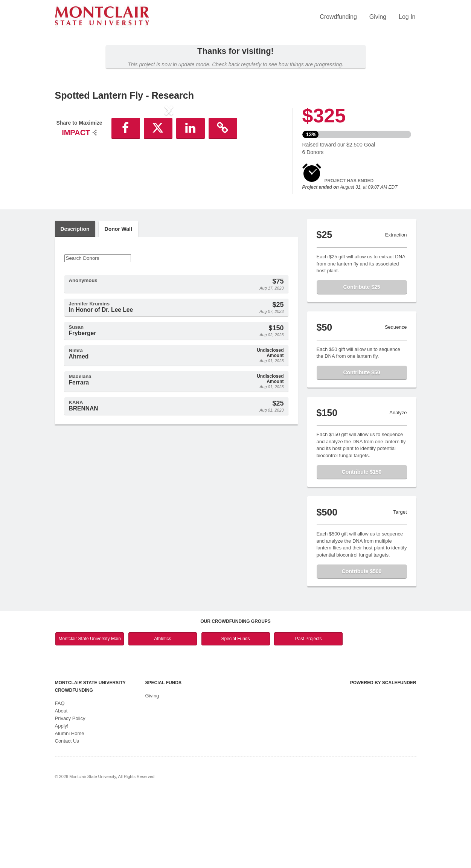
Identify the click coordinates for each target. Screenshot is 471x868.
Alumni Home (70, 807)
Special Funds (235, 712)
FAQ (60, 777)
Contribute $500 (362, 645)
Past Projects (309, 712)
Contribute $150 (362, 545)
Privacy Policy (70, 792)
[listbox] (169, 174)
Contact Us (67, 814)
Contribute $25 (361, 360)
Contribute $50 (361, 446)
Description (75, 302)
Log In (407, 17)
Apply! (62, 799)
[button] (72, 172)
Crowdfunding (338, 17)
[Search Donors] (98, 332)
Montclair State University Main (90, 712)
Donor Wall (118, 302)
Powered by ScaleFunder (383, 756)
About (61, 784)
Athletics (162, 712)
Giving (378, 17)
